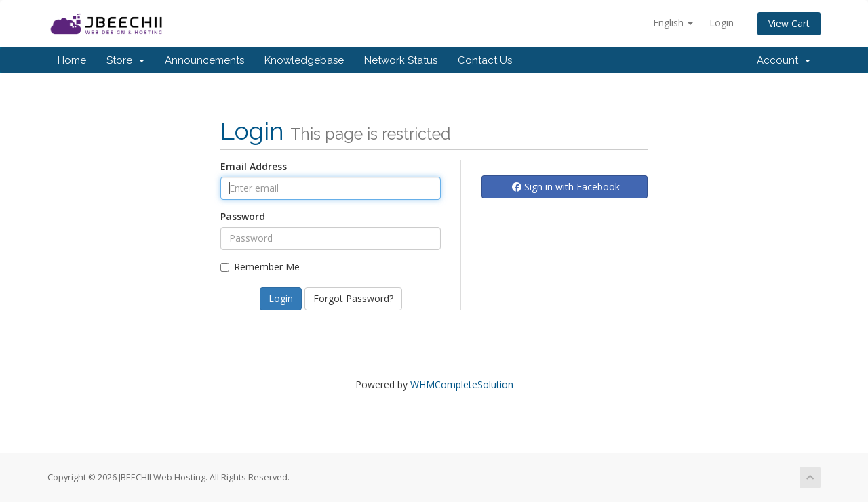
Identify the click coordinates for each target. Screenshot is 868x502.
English (673, 23)
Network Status (401, 60)
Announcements (204, 60)
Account (784, 60)
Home (72, 60)
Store (125, 60)
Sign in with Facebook (566, 187)
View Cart (789, 23)
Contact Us (485, 60)
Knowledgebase (304, 60)
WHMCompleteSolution (462, 384)
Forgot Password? (353, 298)
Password (243, 216)
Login (722, 23)
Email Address (254, 166)
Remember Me (260, 267)
